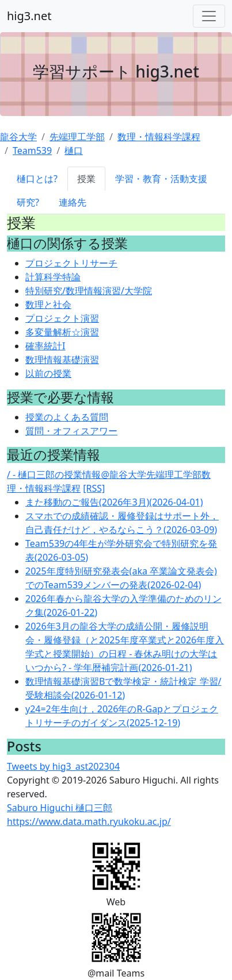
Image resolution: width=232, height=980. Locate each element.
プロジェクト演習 (62, 318)
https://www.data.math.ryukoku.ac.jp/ (89, 821)
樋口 (74, 151)
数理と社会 (48, 304)
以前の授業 (48, 373)
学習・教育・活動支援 (161, 179)
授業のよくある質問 (67, 417)
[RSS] (94, 488)
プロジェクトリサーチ (71, 263)
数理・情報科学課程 (159, 137)
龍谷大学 (18, 137)
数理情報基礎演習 (62, 360)
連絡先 (73, 202)
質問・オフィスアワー (71, 431)
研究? (28, 202)
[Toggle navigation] (209, 16)
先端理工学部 (77, 137)
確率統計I (45, 346)
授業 (86, 179)
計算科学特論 (53, 277)
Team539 (32, 151)
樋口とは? (37, 179)
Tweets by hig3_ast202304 (63, 766)
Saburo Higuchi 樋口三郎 (60, 808)
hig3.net (29, 16)
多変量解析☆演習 (62, 332)
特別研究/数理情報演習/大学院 (89, 291)
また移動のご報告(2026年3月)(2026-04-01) (114, 502)
